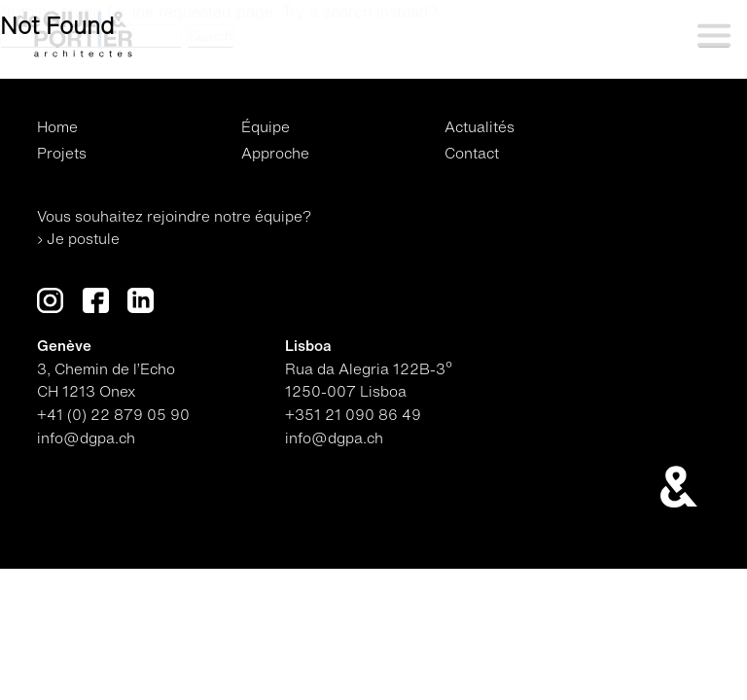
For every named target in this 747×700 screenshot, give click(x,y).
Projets (62, 153)
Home (57, 127)
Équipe (266, 127)
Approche (275, 153)
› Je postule (78, 239)
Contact (472, 153)
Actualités (480, 127)
